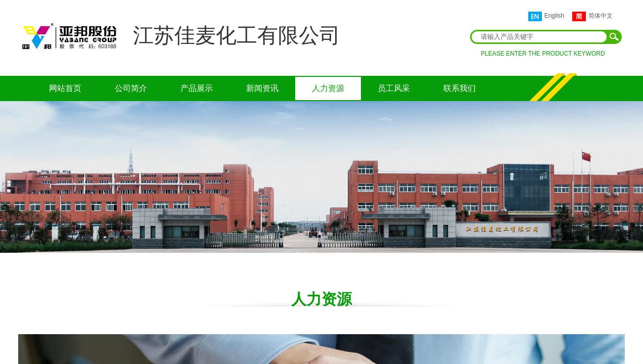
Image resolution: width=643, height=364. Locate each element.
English (546, 16)
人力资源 (328, 88)
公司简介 (131, 88)
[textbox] (539, 37)
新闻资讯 (262, 88)
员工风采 (394, 88)
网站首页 (65, 88)
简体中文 (592, 16)
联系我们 (460, 88)
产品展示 (197, 88)
